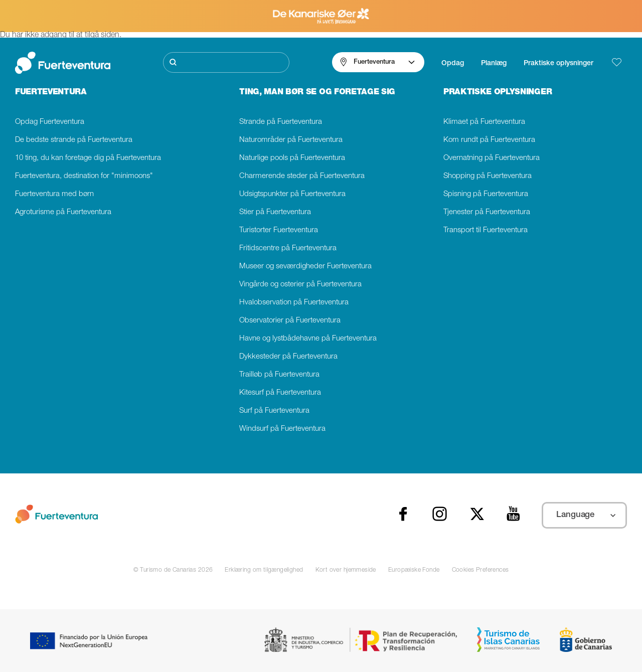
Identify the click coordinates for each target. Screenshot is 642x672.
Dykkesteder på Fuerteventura (288, 357)
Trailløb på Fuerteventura (279, 375)
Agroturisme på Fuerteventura (63, 212)
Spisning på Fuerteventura (486, 194)
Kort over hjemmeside (346, 570)
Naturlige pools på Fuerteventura (292, 158)
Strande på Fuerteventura (281, 122)
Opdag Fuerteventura (50, 122)
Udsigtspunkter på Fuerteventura (292, 194)
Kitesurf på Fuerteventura (280, 393)
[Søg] (226, 62)
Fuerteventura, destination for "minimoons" (84, 176)
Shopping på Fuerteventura (488, 176)
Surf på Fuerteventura (274, 411)
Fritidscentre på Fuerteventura (288, 248)
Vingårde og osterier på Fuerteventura (300, 285)
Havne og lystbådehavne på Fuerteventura (308, 339)
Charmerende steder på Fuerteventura (302, 176)
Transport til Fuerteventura (486, 230)
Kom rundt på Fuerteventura (489, 140)
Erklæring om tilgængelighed (264, 570)
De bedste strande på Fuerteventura (74, 140)
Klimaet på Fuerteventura (484, 122)
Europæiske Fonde (414, 570)
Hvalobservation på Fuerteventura (294, 303)
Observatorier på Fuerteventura (290, 321)
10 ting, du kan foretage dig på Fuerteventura (88, 158)
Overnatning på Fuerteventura (492, 158)
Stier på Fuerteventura (275, 212)
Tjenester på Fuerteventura (487, 212)
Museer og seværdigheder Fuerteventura (305, 267)
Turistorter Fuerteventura (279, 230)
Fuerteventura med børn (54, 194)
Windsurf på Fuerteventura (282, 429)
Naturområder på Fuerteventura (291, 140)
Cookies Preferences (480, 570)
